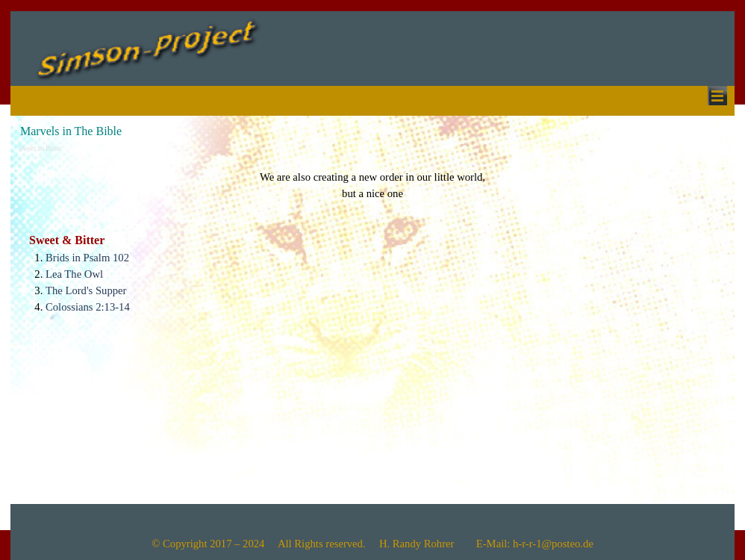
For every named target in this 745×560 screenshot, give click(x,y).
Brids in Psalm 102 (87, 258)
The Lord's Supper (86, 290)
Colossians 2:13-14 (88, 307)
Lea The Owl (74, 274)
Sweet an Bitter (40, 149)
